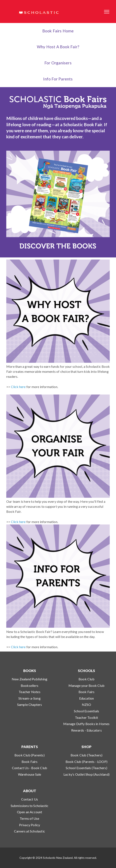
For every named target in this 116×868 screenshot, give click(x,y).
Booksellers (30, 685)
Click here (18, 387)
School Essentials (86, 711)
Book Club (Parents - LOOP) (86, 762)
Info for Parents (58, 79)
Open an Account (30, 812)
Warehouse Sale (30, 774)
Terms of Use (29, 818)
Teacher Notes (30, 692)
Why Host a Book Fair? (58, 47)
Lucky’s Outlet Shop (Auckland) (86, 774)
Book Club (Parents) (30, 755)
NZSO (87, 704)
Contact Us (30, 799)
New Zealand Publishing (30, 679)
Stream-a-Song (30, 698)
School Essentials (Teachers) (86, 768)
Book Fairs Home (58, 31)
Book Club (86, 679)
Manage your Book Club (86, 685)
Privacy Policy (30, 825)
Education (87, 698)
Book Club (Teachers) (87, 755)
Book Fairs (87, 692)
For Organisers (58, 63)
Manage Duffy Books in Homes (86, 724)
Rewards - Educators (86, 730)
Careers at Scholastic (30, 831)
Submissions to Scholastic (30, 806)
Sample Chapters (30, 704)
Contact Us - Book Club (30, 768)
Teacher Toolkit (87, 717)
